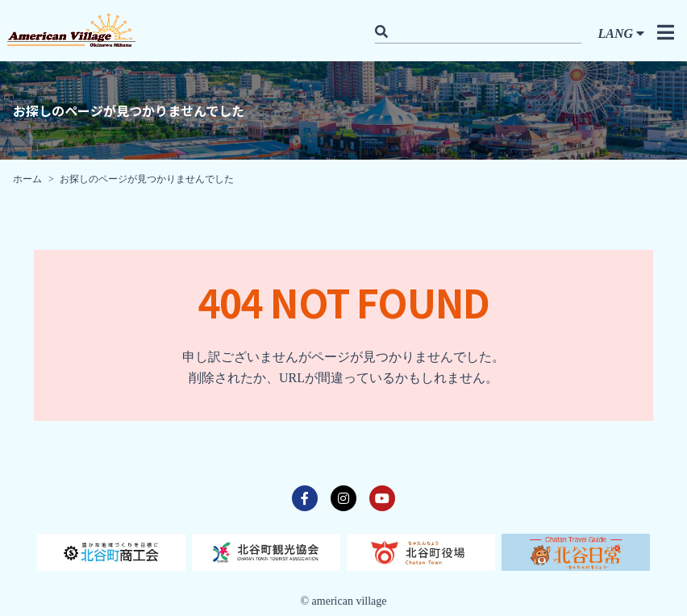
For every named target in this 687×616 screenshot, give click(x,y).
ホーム (27, 179)
